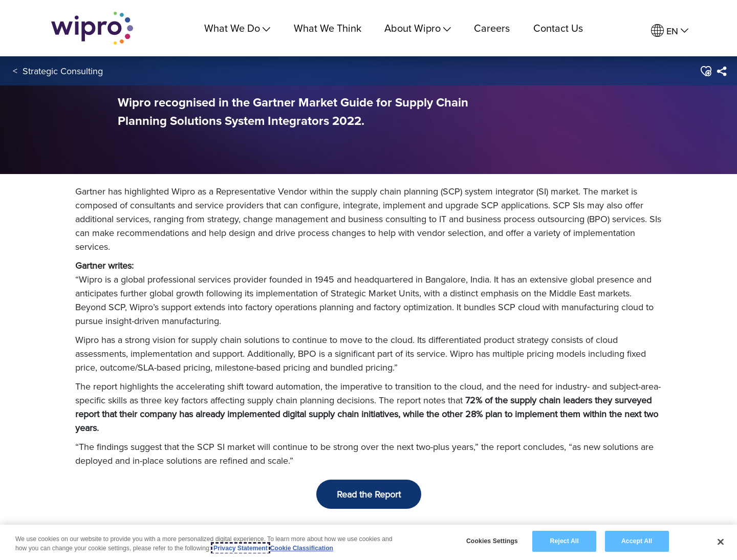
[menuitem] (670, 31)
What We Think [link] (328, 28)
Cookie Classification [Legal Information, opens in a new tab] (302, 548)
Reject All (565, 542)
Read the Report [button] (369, 494)
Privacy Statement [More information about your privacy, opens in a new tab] (241, 548)
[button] (706, 71)
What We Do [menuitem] (237, 28)
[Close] (721, 542)
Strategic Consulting (63, 71)
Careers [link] (492, 28)
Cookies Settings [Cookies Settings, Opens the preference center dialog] (492, 542)
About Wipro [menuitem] (418, 28)
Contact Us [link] (558, 28)
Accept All (637, 542)
